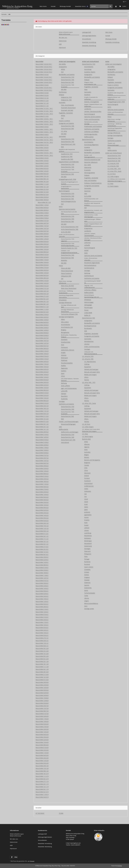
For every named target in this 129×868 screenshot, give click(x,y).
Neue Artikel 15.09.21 (42, 562)
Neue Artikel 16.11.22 (42, 429)
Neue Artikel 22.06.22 (42, 468)
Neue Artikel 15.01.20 (42, 768)
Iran (86, 496)
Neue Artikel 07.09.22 (42, 440)
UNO (60, 427)
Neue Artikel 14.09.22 (42, 437)
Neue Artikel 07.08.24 (42, 218)
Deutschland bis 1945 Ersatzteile (68, 86)
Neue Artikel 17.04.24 (42, 260)
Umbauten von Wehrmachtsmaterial (91, 353)
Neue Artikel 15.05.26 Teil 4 (44, 72)
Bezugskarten (65, 332)
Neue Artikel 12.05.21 (42, 601)
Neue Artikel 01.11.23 (42, 307)
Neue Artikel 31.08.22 (42, 442)
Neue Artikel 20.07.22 (42, 458)
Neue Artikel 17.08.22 (42, 448)
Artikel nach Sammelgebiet (114, 64)
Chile (86, 468)
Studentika (64, 399)
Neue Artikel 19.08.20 (42, 698)
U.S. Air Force (86, 424)
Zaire (86, 606)
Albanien (87, 444)
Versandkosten (87, 39)
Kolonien (64, 355)
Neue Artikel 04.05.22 (42, 487)
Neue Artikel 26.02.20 (42, 758)
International (65, 442)
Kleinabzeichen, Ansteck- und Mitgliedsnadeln (93, 211)
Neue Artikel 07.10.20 (42, 680)
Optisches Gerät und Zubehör (93, 256)
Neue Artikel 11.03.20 (42, 753)
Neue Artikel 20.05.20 (42, 729)
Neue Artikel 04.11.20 (42, 669)
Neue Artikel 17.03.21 (42, 622)
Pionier (86, 310)
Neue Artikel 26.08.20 (42, 695)
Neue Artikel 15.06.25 (42, 148)
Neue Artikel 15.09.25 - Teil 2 (44, 121)
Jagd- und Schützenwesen (69, 388)
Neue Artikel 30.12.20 (42, 648)
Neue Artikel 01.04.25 (42, 163)
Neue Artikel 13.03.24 (42, 273)
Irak (85, 494)
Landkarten (88, 109)
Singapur (87, 577)
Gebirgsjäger (88, 305)
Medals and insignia (90, 375)
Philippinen (88, 554)
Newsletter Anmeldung (82, 6)
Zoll (62, 279)
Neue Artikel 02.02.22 (42, 521)
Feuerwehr (62, 102)
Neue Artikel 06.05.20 (42, 734)
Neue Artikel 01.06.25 (42, 150)
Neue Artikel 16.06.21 (42, 588)
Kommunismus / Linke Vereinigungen (91, 216)
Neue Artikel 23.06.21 (42, 586)
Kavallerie (87, 95)
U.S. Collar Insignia (88, 427)
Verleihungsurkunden (91, 134)
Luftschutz (87, 243)
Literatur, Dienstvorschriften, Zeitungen (93, 239)
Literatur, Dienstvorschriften (93, 111)
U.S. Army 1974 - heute (89, 403)
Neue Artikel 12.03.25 (42, 166)
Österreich (87, 551)
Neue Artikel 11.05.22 (42, 484)
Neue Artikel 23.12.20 (42, 651)
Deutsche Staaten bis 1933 (69, 248)
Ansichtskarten (66, 325)
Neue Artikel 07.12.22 (42, 421)
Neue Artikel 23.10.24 (42, 189)
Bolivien (87, 457)
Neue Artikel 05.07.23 (42, 346)
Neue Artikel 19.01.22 (42, 526)
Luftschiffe (64, 391)
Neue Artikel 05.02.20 (42, 763)
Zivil (62, 72)
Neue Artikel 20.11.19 (42, 784)
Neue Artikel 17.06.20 (42, 719)
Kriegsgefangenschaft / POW (68, 179)
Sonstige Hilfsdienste (65, 303)
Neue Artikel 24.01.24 (42, 291)
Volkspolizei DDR (66, 276)
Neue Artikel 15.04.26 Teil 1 (44, 77)
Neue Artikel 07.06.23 (42, 356)
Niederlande (88, 546)
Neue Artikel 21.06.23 (42, 351)
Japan (86, 510)
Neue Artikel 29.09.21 (42, 557)
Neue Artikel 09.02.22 (42, 518)
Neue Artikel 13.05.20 (42, 732)
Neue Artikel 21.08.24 (42, 213)
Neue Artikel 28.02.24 (42, 278)
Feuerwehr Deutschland (68, 108)
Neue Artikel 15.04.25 (42, 161)
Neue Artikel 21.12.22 (42, 416)
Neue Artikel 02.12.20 (42, 659)
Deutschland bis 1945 (68, 80)
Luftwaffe (87, 245)
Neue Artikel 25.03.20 (42, 750)
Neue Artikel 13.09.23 (42, 320)
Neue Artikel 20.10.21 (42, 549)
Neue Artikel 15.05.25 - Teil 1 (44, 153)
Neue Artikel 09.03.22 (42, 508)
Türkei (86, 596)
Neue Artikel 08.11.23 (42, 304)
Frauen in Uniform (64, 121)
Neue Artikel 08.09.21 (42, 565)
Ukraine (87, 598)
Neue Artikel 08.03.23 (42, 390)
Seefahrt (64, 371)
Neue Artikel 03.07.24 (42, 231)
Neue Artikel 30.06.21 (42, 583)
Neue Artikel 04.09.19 (42, 797)
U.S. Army (64, 131)
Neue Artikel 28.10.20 (42, 672)
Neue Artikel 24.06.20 (42, 716)
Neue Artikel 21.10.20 (42, 674)
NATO (61, 207)
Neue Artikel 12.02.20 (42, 761)
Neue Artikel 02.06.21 (42, 594)
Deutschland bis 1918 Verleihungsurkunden (68, 244)
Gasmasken (62, 136)
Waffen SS (87, 315)
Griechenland (88, 483)
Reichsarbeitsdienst (90, 265)
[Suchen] (99, 6)
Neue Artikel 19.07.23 (42, 341)
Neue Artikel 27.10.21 (42, 547)
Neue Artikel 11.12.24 (42, 184)
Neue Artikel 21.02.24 (42, 281)
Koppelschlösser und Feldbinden (69, 162)
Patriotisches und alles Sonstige (91, 123)
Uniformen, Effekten (90, 290)
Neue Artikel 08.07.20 (42, 711)
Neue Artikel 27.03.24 (42, 268)
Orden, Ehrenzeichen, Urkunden (91, 259)
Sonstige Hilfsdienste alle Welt (69, 306)
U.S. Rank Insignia (113, 186)
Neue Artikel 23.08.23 (42, 328)
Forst (63, 345)
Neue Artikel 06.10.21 (42, 554)
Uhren (63, 376)
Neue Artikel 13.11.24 (42, 187)
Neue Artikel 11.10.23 (42, 309)
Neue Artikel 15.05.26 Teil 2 (44, 67)
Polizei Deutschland (67, 271)
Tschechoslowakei (90, 593)
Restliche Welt (86, 439)
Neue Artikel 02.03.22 (42, 510)
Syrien (86, 590)
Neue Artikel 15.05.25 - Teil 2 (44, 155)
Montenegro (88, 541)
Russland (87, 564)
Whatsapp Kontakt (65, 6)
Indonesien (88, 491)
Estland (87, 476)
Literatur (87, 344)
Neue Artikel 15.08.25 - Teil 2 (44, 132)
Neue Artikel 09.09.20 (42, 690)
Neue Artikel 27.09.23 (42, 315)
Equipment (88, 367)
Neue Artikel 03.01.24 (42, 294)
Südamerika (88, 588)
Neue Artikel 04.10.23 (42, 312)
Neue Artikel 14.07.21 (42, 578)
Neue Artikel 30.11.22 (42, 424)
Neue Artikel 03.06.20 (42, 724)
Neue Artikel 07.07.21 (42, 581)
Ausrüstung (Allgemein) (91, 145)
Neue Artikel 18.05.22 (42, 481)
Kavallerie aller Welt (67, 159)
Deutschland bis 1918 (68, 77)
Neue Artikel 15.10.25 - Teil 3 (44, 114)
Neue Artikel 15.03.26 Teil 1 (44, 88)
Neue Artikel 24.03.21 (42, 620)
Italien (86, 507)
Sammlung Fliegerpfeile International (66, 296)
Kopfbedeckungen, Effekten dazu (93, 220)
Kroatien (87, 520)
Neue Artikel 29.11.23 (42, 301)
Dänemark (87, 473)
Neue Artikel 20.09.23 (42, 317)
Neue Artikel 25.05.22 (42, 479)
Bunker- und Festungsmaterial (89, 156)
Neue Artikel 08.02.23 (42, 401)
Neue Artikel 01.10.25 (42, 116)
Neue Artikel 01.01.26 (42, 98)
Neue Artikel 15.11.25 (42, 103)
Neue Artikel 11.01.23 (42, 411)
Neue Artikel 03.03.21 (42, 628)
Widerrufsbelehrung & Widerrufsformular (66, 33)
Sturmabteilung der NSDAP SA (92, 282)
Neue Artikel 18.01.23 (42, 408)
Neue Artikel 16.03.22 (42, 505)
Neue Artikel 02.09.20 (42, 693)
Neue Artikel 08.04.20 (42, 745)
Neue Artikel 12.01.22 (42, 528)
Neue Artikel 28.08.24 (42, 210)
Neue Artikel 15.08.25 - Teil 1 (44, 129)
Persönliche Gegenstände (92, 263)
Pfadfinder (64, 360)
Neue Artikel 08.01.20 (42, 771)
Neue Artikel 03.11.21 (42, 544)
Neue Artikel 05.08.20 (42, 703)
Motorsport (64, 358)
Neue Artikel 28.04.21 (42, 607)
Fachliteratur (63, 92)
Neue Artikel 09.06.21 (42, 591)
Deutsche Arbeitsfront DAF (92, 160)
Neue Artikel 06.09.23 (42, 322)
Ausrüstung (88, 69)
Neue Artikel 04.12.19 (42, 779)
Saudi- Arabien (89, 567)
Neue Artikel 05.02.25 (42, 174)
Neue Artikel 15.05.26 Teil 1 (44, 64)
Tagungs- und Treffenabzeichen (90, 286)
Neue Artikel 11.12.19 (42, 776)
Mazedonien (88, 536)
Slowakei (87, 580)
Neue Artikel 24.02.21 (42, 630)
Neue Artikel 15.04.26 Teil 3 (44, 82)
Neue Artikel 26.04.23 (42, 372)
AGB (60, 44)
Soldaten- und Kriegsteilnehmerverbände (69, 252)
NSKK (86, 253)
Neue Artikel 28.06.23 (42, 348)
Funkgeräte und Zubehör (66, 123)
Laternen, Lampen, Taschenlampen (90, 234)
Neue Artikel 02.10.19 (42, 792)
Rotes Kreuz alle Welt (67, 286)
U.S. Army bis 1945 (88, 359)
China (86, 470)
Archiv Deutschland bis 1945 (70, 229)
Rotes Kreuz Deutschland (69, 288)
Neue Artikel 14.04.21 (42, 612)
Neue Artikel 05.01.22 (42, 531)
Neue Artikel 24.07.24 (42, 223)
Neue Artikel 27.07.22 (42, 455)
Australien (87, 452)
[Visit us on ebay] (16, 857)
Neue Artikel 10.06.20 (42, 721)
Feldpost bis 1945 (66, 100)
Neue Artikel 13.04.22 (42, 494)
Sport (63, 373)
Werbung (64, 383)
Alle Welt (64, 89)
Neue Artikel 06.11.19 (42, 789)
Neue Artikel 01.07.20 (42, 714)
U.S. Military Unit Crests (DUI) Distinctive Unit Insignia (91, 430)
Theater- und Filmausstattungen (69, 422)
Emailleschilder (66, 342)
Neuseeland (88, 543)
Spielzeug (87, 273)
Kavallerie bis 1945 (67, 157)
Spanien (87, 585)
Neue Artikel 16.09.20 (42, 688)
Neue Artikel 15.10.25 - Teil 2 (44, 111)
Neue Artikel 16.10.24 (42, 192)
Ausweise (87, 147)
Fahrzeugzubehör (90, 173)
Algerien (87, 447)
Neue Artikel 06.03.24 (42, 275)
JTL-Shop (120, 866)
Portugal (87, 559)
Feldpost (61, 95)
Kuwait (86, 525)
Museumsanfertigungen (68, 424)
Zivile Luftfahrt (65, 386)
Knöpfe (63, 353)
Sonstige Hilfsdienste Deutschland (67, 311)
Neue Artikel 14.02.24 (42, 283)
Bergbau (64, 330)
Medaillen (64, 260)
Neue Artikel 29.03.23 (42, 382)
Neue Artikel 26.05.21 (42, 596)
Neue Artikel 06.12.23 (42, 299)
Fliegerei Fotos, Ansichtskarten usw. (90, 83)
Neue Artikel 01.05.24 (42, 255)
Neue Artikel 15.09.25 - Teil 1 (44, 119)
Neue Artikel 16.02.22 (42, 515)
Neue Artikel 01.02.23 (42, 403)
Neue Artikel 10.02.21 (42, 633)
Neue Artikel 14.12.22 (42, 419)
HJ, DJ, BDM (88, 196)
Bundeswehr (88, 328)
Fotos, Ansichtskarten (68, 105)
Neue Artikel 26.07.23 (42, 338)
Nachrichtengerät (64, 191)
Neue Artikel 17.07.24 (42, 226)
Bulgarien (87, 463)
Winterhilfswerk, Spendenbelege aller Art (92, 296)
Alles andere (65, 322)
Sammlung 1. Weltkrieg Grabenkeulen (66, 292)
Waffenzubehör (64, 429)
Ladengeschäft (87, 32)
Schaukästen (63, 300)
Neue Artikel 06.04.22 (42, 497)
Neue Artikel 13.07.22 (42, 461)
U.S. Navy (85, 434)
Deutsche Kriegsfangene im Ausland (69, 183)
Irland (86, 499)
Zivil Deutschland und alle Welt (69, 213)
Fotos (86, 89)
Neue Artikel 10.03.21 (42, 625)
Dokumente (88, 167)
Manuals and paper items (92, 372)
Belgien (87, 455)
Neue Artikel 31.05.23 (42, 359)
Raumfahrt (64, 396)
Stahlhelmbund (89, 276)
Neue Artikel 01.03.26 (42, 93)
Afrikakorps (88, 300)
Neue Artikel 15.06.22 (42, 471)
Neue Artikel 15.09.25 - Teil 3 (44, 124)
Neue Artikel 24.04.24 (42, 257)
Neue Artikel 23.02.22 (42, 513)
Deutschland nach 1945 (68, 144)
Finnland (87, 478)
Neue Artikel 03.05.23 (42, 369)
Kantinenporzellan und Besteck (91, 200)
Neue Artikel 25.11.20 (42, 661)
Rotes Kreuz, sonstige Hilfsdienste (65, 282)
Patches (87, 380)
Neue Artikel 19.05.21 (42, 599)
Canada (87, 465)
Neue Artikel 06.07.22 (42, 463)
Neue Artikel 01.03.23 (42, 393)
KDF (85, 208)
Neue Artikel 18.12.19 (42, 774)
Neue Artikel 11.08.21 (42, 575)
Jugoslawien (88, 515)
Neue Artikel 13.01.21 (42, 643)
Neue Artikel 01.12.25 (42, 101)
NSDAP (86, 250)
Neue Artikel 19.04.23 (42, 374)
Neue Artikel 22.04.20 (42, 740)
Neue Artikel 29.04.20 (42, 737)
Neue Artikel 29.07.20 (42, 706)
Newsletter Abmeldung (89, 46)
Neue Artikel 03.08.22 (42, 453)
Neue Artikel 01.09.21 (42, 568)
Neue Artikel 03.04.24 (42, 265)
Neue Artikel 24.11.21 (42, 536)
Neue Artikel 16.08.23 (42, 330)
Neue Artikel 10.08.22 (42, 450)
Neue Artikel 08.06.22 (42, 474)
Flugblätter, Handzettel (66, 113)
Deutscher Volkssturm (91, 162)
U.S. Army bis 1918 (88, 356)
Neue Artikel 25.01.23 (42, 406)
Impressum (62, 47)
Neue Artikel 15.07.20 (42, 708)
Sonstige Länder (89, 609)
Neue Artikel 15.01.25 (42, 176)
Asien (86, 450)
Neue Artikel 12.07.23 (42, 343)
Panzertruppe (88, 307)
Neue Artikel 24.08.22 (42, 445)
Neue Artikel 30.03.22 (42, 500)
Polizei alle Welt (66, 268)
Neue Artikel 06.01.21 (42, 646)
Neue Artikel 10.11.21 (42, 541)
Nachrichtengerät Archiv (68, 201)
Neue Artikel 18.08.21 (42, 573)
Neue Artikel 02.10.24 (42, 195)
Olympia (64, 394)
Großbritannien (89, 486)
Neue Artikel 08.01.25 (42, 179)
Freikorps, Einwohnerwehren (93, 183)
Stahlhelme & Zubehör (114, 141)
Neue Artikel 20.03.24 (42, 270)
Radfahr (64, 366)
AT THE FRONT (40, 813)
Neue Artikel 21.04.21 (42, 609)
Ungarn (87, 601)
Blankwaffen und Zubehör (67, 75)
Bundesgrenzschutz (90, 326)
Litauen (87, 530)
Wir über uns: (63, 37)
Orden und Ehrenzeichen (92, 119)
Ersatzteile (87, 170)
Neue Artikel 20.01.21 (42, 641)
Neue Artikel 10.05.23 (42, 367)
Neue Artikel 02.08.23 (42, 335)
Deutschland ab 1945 (67, 82)
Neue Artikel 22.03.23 (42, 385)
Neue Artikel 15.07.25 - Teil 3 (44, 142)
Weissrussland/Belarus (91, 603)
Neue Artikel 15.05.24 (42, 249)
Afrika (86, 442)
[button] (116, 6)
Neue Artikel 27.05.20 (42, 727)
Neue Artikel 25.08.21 (42, 570)
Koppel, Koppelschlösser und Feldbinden (93, 105)
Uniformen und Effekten (92, 132)
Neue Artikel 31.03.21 (42, 617)
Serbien (87, 575)
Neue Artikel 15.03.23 (42, 388)
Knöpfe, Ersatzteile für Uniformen (91, 98)
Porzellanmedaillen (67, 363)
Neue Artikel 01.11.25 (42, 106)
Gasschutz (87, 191)
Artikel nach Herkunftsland (114, 153)
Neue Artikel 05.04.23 (42, 380)
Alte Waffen (62, 64)
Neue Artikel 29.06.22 (42, 466)
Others (86, 377)
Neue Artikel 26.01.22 (42, 523)
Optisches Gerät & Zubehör (67, 209)
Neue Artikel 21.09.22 (42, 434)
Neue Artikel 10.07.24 (42, 228)
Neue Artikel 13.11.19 (42, 787)
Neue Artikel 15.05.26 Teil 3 (44, 69)
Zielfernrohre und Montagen (70, 432)
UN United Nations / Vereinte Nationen (70, 380)
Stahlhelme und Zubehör (66, 404)
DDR (86, 331)
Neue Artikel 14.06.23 (42, 354)
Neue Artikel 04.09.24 (42, 208)
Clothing (87, 364)
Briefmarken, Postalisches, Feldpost (69, 336)
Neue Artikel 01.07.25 (42, 145)
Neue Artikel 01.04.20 (42, 748)
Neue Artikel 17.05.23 (42, 364)
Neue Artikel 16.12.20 (42, 654)
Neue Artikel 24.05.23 (42, 361)
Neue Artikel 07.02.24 (42, 286)
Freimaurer (64, 347)
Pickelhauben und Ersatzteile (93, 126)
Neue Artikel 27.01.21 (42, 638)
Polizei (61, 266)
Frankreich (87, 481)
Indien (86, 489)
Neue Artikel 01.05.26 (42, 75)
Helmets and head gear (91, 369)
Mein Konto (43, 6)
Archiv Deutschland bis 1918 (70, 227)
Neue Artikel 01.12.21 (42, 534)
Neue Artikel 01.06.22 (42, 476)
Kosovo (86, 517)
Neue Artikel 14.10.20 (42, 677)
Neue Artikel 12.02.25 (42, 171)
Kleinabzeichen (89, 341)
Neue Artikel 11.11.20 (42, 667)
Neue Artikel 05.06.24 (42, 241)
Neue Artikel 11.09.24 (42, 205)
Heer (86, 194)
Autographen (63, 67)
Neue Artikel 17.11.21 (42, 539)
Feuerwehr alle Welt (67, 110)
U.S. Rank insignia (88, 436)
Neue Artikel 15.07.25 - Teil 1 (44, 137)
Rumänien (87, 562)
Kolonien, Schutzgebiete (92, 102)
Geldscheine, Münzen (68, 350)
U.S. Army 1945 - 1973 (89, 382)
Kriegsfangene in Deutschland (66, 187)
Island (86, 502)
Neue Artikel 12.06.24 (42, 239)
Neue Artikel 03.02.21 (42, 635)
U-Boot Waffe (88, 313)
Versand (32, 861)
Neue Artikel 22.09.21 (42, 560)
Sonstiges (62, 401)
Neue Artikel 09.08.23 (42, 333)
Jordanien (87, 512)
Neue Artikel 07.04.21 (42, 614)
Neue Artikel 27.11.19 (42, 781)
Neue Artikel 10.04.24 (42, 262)
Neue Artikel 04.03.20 (42, 755)
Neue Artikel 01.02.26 (42, 95)
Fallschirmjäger (89, 302)
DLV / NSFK (88, 165)
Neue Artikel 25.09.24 (42, 197)
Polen (86, 556)
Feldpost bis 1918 (66, 97)
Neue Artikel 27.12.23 (42, 296)
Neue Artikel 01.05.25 (42, 158)
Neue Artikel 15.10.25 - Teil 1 (44, 108)
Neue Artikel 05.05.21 (42, 604)
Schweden (87, 570)
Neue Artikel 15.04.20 (42, 742)
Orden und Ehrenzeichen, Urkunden (67, 235)
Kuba (86, 523)
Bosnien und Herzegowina (92, 460)
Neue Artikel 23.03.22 (42, 502)
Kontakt (53, 6)
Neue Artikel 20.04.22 (42, 492)
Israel (86, 504)
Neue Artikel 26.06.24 (42, 234)
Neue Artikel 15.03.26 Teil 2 (44, 90)
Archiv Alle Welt (66, 232)
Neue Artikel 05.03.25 (42, 168)
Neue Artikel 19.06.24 (42, 236)
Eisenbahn (64, 340)
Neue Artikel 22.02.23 (42, 395)
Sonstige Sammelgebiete (66, 317)
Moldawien (88, 538)
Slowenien (87, 583)
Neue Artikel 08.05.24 (42, 252)
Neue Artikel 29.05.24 (42, 244)
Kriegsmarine (88, 228)
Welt (62, 147)
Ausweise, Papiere (90, 72)
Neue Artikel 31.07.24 (42, 221)
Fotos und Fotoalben (90, 180)
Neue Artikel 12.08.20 (42, 701)
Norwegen (87, 549)
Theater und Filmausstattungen (113, 144)
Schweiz (87, 572)
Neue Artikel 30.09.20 (42, 682)
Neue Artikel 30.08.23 (42, 325)
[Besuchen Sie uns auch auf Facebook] (12, 857)
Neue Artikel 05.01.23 (42, 414)
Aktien (63, 319)
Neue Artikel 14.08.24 (42, 215)
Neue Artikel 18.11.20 (42, 664)
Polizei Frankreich (66, 273)
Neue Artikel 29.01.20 (42, 766)
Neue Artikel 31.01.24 (42, 288)
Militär (63, 69)
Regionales (64, 368)
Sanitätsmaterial (89, 268)
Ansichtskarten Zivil (67, 327)
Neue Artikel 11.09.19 (42, 794)
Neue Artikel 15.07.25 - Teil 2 (44, 140)
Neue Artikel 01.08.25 (42, 135)
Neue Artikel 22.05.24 (42, 247)
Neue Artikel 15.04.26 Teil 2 (44, 80)
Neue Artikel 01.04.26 (42, 85)
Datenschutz (63, 41)
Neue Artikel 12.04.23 (42, 377)
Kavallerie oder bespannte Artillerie (67, 150)
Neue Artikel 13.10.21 (42, 552)
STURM (61, 813)
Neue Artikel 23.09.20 (42, 685)
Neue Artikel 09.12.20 (42, 656)
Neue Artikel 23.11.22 (42, 427)
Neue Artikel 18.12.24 (42, 181)
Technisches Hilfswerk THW (69, 314)
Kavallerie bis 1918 (67, 154)
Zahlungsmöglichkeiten (89, 36)
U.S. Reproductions (90, 362)
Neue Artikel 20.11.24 (44, 202)
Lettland (87, 528)
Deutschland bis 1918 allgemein (68, 240)
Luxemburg (88, 533)
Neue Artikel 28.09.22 (42, 432)
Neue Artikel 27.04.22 (42, 489)
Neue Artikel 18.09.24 (42, 200)
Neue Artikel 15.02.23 (42, 398)
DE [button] (124, 2)
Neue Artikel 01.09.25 (42, 127)
